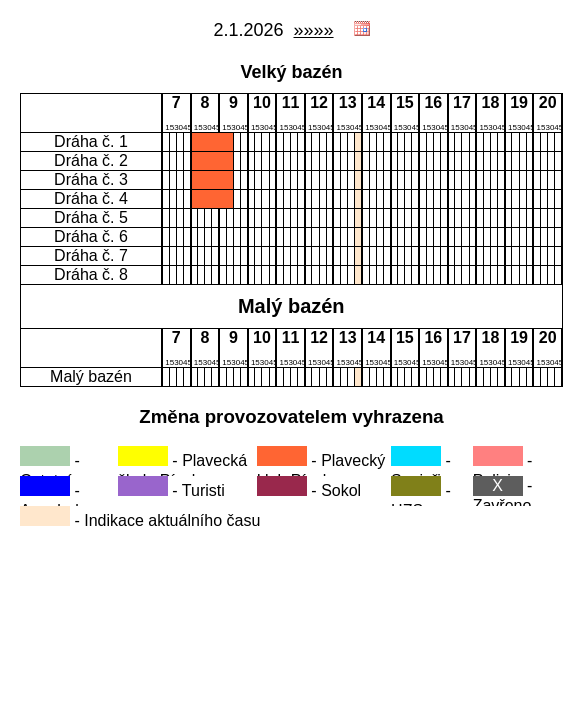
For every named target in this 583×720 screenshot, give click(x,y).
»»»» (314, 30)
